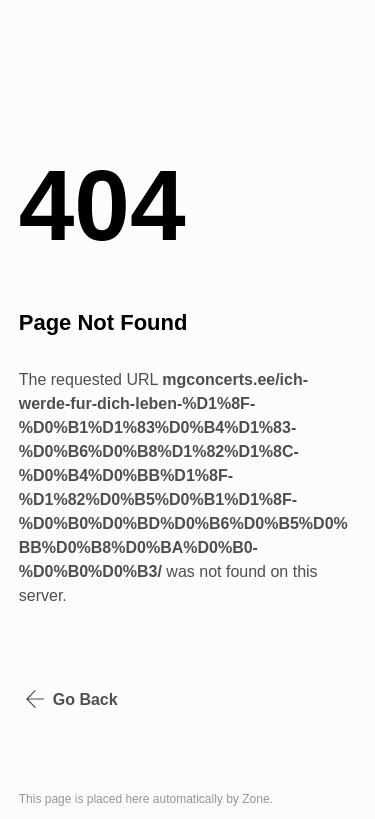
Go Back (71, 699)
